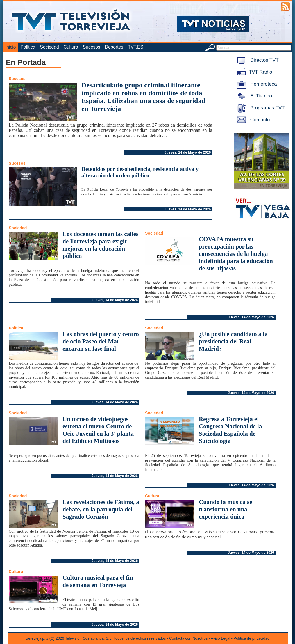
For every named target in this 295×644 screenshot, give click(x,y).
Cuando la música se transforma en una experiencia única (226, 509)
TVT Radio (253, 72)
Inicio (10, 47)
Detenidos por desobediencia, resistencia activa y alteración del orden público (140, 172)
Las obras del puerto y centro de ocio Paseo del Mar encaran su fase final (101, 341)
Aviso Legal (220, 638)
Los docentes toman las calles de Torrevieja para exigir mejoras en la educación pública (100, 245)
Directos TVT (257, 60)
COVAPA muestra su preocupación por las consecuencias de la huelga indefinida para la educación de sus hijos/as (236, 254)
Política (28, 47)
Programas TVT (260, 108)
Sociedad (50, 47)
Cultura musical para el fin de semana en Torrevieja (98, 581)
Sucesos (92, 47)
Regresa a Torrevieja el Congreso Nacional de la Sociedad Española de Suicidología (230, 430)
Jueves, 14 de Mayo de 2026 (188, 152)
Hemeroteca (256, 84)
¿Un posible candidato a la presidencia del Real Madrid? (233, 341)
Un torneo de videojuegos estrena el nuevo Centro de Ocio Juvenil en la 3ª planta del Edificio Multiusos (98, 430)
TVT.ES (136, 47)
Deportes (114, 47)
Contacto (252, 120)
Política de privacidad (252, 638)
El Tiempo (253, 96)
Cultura (71, 47)
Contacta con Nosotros (188, 638)
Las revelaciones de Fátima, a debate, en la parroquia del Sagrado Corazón (101, 509)
